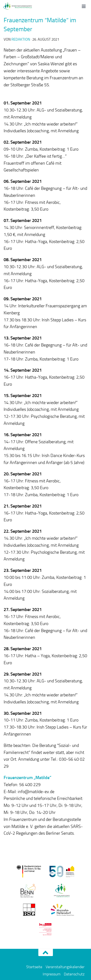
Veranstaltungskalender (65, 967)
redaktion (21, 39)
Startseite (34, 967)
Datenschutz (74, 974)
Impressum (52, 974)
